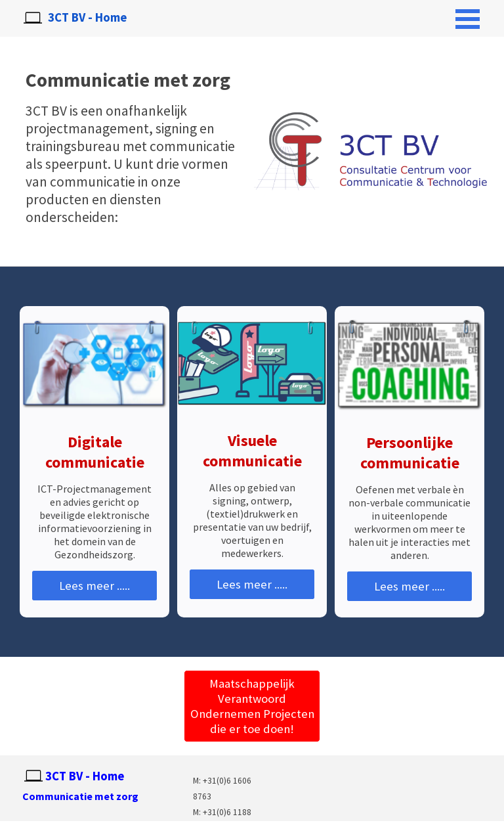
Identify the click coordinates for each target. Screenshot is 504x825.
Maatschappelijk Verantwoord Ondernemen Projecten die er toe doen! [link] (252, 706)
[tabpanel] (102, 796)
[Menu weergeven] (468, 19)
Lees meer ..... (94, 586)
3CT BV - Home (87, 17)
